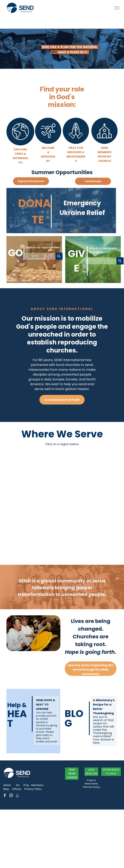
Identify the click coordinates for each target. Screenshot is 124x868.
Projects (91, 780)
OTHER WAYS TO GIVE (111, 772)
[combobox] (40, 256)
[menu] (117, 8)
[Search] (59, 256)
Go (18, 785)
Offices (16, 789)
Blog (6, 789)
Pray (26, 785)
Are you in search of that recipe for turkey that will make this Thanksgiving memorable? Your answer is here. (103, 730)
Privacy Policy (33, 789)
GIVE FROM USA (91, 772)
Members (37, 785)
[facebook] (5, 796)
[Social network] (17, 796)
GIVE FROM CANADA (72, 774)
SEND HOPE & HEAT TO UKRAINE (46, 704)
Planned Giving (91, 787)
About (7, 785)
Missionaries (91, 784)
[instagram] (11, 796)
